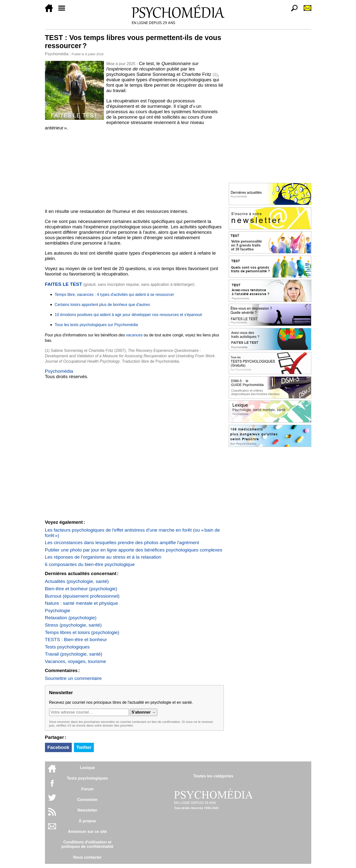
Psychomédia (57, 54)
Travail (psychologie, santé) (74, 654)
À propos (87, 821)
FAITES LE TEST (64, 284)
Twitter (84, 747)
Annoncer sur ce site (87, 832)
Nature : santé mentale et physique (82, 603)
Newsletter (87, 810)
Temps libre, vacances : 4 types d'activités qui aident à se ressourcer (114, 295)
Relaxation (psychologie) (71, 618)
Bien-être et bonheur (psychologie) (81, 589)
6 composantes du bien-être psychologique (90, 564)
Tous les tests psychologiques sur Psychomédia (96, 325)
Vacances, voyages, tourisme (76, 661)
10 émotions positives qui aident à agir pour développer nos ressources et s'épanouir (129, 315)
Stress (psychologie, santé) (73, 625)
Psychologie (58, 611)
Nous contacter (87, 857)
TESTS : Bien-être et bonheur (76, 640)
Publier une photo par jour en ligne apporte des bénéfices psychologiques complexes (134, 550)
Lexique (87, 768)
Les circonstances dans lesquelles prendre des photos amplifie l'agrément (122, 543)
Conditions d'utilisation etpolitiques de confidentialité (87, 844)
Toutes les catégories (213, 776)
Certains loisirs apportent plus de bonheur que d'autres (102, 305)
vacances (134, 335)
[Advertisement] (134, 170)
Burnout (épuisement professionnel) (82, 596)
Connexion (87, 800)
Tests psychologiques (67, 647)
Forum (87, 789)
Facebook (58, 747)
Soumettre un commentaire (73, 678)
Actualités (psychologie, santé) (77, 581)
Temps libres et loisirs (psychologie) (82, 632)
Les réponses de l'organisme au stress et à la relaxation (103, 557)
